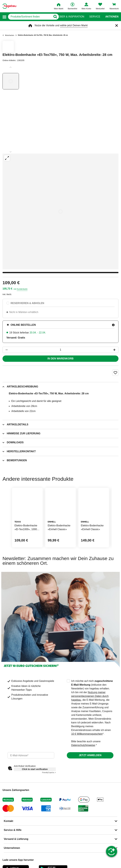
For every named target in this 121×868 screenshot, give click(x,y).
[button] (4, 17)
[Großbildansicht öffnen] (60, 211)
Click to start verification (35, 769)
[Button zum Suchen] (54, 17)
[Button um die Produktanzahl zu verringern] (5, 350)
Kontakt (9, 821)
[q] (30, 17)
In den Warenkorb (60, 359)
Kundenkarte (22, 289)
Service (95, 17)
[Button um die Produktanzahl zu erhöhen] (116, 350)
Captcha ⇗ (49, 773)
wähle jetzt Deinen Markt (74, 25)
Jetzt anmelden (90, 755)
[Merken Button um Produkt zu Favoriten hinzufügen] (115, 373)
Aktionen (112, 17)
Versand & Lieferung (16, 839)
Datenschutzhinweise (83, 745)
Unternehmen (12, 848)
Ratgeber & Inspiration (68, 17)
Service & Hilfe (13, 830)
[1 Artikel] (60, 350)
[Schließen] (117, 25)
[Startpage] (9, 6)
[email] (31, 755)
